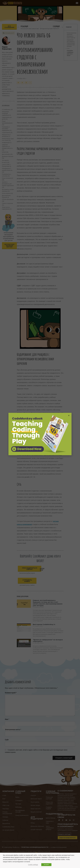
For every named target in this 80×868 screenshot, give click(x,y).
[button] (69, 415)
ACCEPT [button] (46, 865)
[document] (40, 434)
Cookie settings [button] (33, 865)
